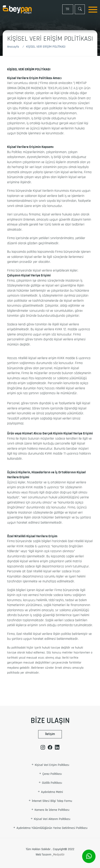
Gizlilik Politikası (50, 783)
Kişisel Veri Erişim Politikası (50, 765)
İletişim (50, 734)
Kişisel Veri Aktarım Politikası (50, 819)
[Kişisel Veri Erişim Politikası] (46, 47)
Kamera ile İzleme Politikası (50, 810)
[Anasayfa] (15, 47)
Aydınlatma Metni (50, 792)
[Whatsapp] (89, 856)
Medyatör (59, 855)
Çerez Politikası (50, 774)
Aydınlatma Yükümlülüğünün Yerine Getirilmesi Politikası (50, 828)
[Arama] (80, 9)
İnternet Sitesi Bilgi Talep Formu (50, 801)
